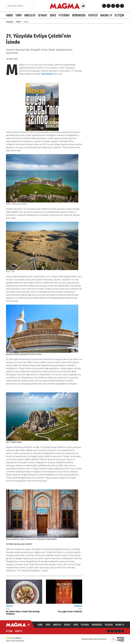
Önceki (9, 606)
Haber (18, 22)
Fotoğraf (85, 625)
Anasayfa (10, 22)
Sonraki (78, 606)
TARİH (19, 15)
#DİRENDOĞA (79, 15)
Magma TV (120, 625)
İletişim (9, 631)
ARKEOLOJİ (30, 15)
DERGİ (53, 15)
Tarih (48, 625)
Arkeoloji (57, 625)
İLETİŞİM (119, 15)
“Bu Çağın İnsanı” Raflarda (70, 612)
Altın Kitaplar (47, 74)
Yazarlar (109, 625)
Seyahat (67, 625)
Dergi (76, 625)
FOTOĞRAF (64, 15)
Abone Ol (19, 631)
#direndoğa (97, 625)
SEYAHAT (43, 15)
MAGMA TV (106, 15)
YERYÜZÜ (93, 15)
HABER (9, 15)
